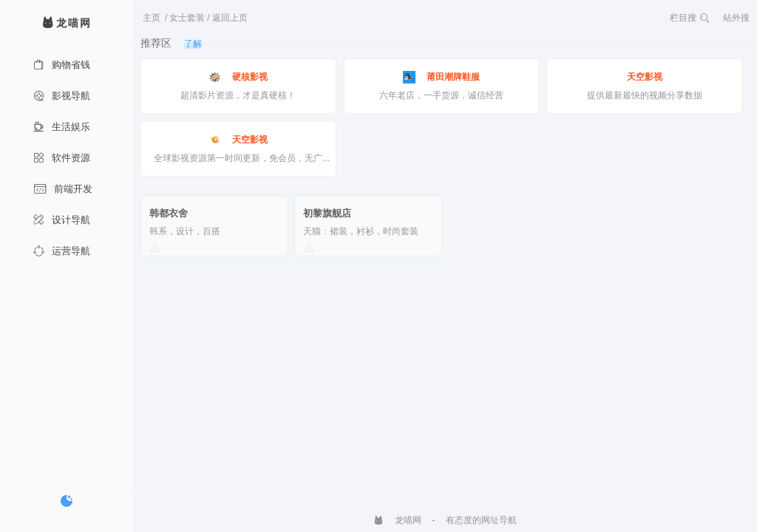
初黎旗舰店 (327, 213)
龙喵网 (397, 520)
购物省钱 (62, 65)
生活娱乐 (62, 127)
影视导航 (62, 96)
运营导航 (62, 251)
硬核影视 (238, 77)
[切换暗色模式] (67, 501)
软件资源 (62, 158)
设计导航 (62, 220)
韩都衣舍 (169, 213)
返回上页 (230, 18)
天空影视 (645, 77)
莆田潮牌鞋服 (441, 77)
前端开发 (63, 189)
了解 (193, 44)
